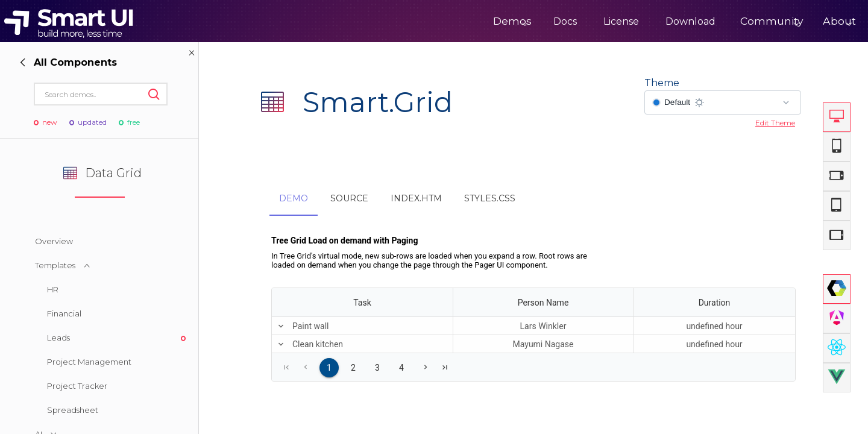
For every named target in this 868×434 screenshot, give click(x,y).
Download (654, 21)
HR (53, 289)
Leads (58, 338)
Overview (54, 241)
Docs (529, 21)
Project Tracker (77, 386)
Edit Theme (775, 123)
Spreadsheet (73, 410)
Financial (64, 313)
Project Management (89, 362)
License (585, 21)
